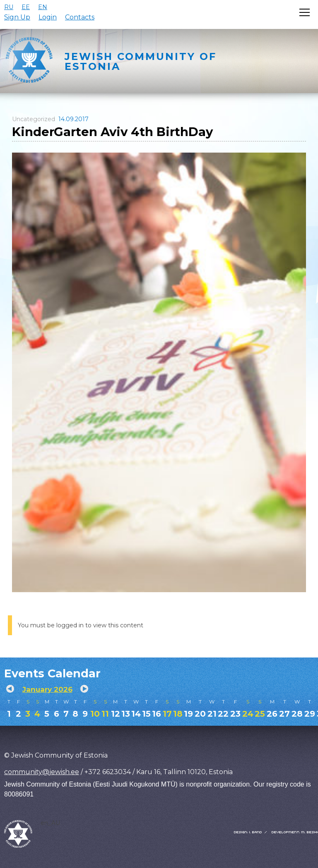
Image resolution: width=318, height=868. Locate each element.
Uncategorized (34, 119)
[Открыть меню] (305, 12)
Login (48, 17)
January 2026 (47, 689)
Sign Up (17, 17)
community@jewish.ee (42, 772)
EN (43, 7)
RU (9, 7)
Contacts (80, 17)
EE (26, 7)
